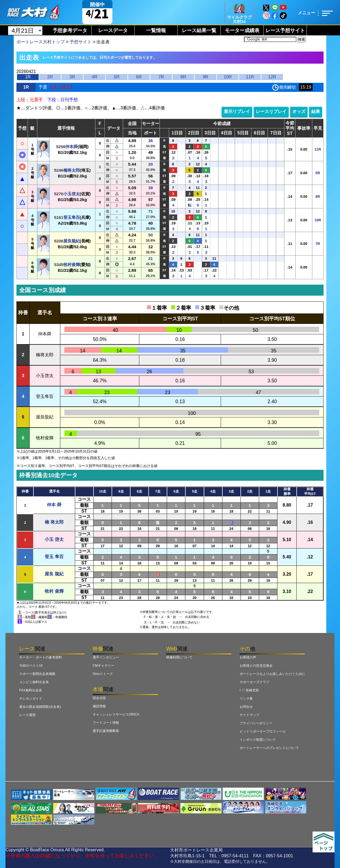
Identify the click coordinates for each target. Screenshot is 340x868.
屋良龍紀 (72, 241)
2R (50, 77)
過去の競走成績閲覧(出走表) (40, 707)
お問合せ (246, 707)
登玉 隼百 (54, 557)
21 (151, 258)
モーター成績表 (242, 30)
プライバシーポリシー (256, 723)
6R (139, 77)
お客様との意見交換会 (256, 666)
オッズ (299, 111)
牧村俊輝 (72, 265)
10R (228, 77)
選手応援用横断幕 (106, 731)
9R (205, 77)
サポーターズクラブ (254, 682)
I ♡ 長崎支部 (249, 690)
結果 (316, 111)
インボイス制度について (258, 740)
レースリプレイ (271, 111)
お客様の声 (248, 657)
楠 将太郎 (54, 522)
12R (272, 77)
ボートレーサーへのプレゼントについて (269, 748)
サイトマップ (250, 715)
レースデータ (113, 30)
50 (151, 235)
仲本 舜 (54, 505)
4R (94, 77)
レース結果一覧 (199, 30)
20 (151, 164)
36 (151, 141)
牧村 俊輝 (54, 591)
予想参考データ (70, 30)
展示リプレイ (237, 111)
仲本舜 (71, 147)
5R (117, 77)
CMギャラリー (104, 666)
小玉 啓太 (54, 539)
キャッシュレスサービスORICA (116, 714)
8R (183, 77)
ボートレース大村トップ (41, 42)
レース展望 (27, 715)
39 (151, 188)
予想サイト (81, 42)
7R (161, 77)
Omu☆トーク (103, 674)
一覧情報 (156, 30)
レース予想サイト (285, 30)
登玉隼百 (72, 217)
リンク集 (246, 699)
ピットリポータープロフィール (263, 731)
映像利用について (179, 657)
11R (250, 77)
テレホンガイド (31, 699)
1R (28, 77)
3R (72, 77)
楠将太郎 (72, 170)
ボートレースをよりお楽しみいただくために (273, 674)
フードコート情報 (106, 723)
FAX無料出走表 (31, 690)
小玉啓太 (72, 194)
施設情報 (99, 706)
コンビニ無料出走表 (34, 682)
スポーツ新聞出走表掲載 (37, 674)
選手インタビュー (106, 657)
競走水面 (99, 698)
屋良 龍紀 (54, 574)
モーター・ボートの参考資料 (41, 657)
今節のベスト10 (31, 666)
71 (151, 211)
